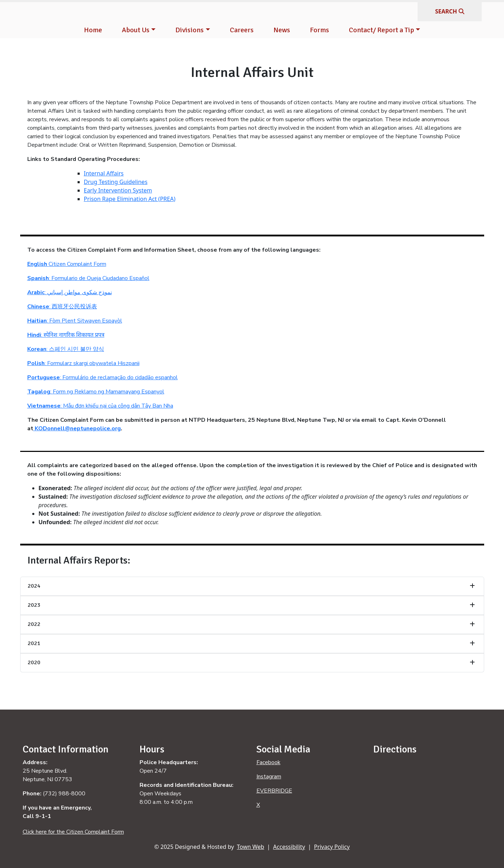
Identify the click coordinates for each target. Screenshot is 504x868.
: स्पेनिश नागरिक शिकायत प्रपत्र (66, 335)
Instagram (269, 777)
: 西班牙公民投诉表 (62, 307)
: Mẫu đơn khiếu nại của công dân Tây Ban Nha (100, 406)
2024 (34, 586)
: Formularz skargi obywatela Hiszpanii (83, 363)
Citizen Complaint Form (67, 264)
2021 (34, 643)
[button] (139, 30)
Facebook (268, 762)
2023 (34, 605)
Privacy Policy (332, 847)
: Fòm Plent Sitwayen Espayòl (75, 321)
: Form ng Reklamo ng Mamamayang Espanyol (96, 392)
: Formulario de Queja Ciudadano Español (88, 278)
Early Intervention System (118, 190)
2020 (34, 662)
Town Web (251, 847)
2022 (34, 624)
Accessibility (289, 847)
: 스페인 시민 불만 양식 (66, 349)
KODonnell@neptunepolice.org (77, 429)
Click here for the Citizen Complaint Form (73, 832)
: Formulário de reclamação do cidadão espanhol (103, 377)
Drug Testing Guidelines (116, 182)
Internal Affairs (104, 173)
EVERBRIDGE (274, 791)
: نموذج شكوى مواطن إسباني (70, 292)
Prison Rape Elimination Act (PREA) (130, 199)
